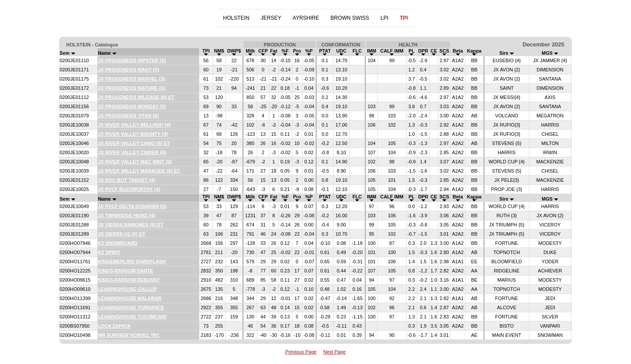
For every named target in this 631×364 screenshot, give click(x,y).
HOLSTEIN (236, 18)
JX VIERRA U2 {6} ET (121, 234)
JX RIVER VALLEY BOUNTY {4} (133, 134)
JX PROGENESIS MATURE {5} (131, 88)
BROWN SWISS (350, 18)
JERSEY (271, 18)
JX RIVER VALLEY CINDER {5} (132, 152)
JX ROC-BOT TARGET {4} (126, 180)
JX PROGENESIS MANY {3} (128, 70)
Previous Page (301, 352)
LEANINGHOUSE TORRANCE (131, 307)
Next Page (335, 352)
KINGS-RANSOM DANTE (125, 271)
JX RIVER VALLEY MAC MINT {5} (135, 162)
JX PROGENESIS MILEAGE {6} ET (136, 97)
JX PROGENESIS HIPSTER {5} (132, 60)
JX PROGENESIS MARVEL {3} (131, 79)
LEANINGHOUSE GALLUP (127, 289)
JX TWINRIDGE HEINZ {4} (126, 216)
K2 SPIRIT (109, 252)
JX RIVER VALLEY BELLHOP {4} (134, 125)
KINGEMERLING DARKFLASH (132, 262)
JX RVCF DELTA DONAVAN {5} (132, 206)
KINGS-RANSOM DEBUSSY (129, 280)
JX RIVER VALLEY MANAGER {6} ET (139, 171)
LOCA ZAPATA (114, 326)
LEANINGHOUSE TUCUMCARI (132, 317)
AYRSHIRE (306, 18)
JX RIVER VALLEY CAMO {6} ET (134, 143)
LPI (384, 18)
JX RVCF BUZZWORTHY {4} (129, 189)
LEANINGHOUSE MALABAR (129, 298)
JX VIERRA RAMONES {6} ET (130, 225)
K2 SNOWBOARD (117, 243)
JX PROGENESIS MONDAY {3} (132, 106)
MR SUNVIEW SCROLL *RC (129, 335)
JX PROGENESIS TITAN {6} (128, 116)
